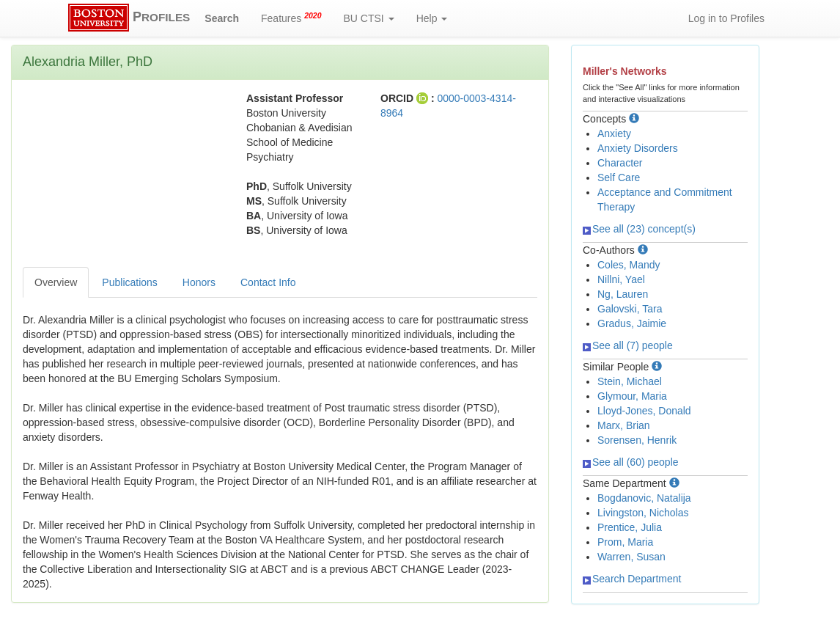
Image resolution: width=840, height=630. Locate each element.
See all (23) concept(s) (639, 229)
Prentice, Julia (630, 527)
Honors (199, 282)
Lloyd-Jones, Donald (644, 411)
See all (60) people (631, 462)
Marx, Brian (624, 425)
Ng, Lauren (623, 294)
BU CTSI (369, 18)
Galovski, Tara (630, 309)
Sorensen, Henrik (637, 440)
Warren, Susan (631, 557)
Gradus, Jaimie (632, 323)
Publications (130, 282)
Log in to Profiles (726, 18)
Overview (56, 282)
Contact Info (268, 282)
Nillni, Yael (621, 279)
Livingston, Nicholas (643, 513)
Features (291, 18)
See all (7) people (628, 345)
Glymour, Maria (632, 396)
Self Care (619, 177)
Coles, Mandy (629, 265)
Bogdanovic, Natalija (644, 498)
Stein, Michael (630, 381)
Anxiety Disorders (638, 148)
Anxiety (614, 133)
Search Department (632, 579)
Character (620, 163)
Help (432, 18)
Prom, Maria (625, 542)
